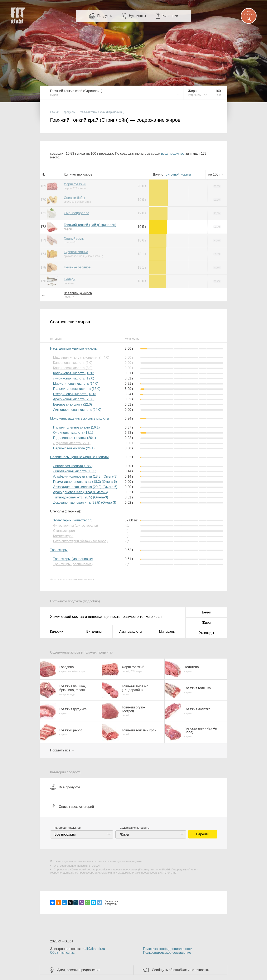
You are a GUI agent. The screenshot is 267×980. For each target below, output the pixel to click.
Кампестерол (63, 536)
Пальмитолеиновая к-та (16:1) (76, 427)
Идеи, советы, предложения (79, 970)
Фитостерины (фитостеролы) (75, 525)
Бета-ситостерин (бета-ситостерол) (80, 541)
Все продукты (65, 787)
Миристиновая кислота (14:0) (76, 384)
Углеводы (207, 633)
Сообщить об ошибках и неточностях (181, 970)
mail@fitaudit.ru (93, 949)
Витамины (94, 632)
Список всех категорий (72, 807)
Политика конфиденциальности (168, 949)
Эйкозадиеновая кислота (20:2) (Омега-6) (85, 487)
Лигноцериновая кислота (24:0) (77, 410)
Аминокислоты (131, 632)
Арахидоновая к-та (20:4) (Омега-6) (80, 492)
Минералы (167, 632)
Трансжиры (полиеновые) (73, 564)
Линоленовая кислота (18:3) (75, 471)
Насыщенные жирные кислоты (74, 348)
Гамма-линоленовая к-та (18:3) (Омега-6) (85, 482)
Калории (57, 632)
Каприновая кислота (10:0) (74, 373)
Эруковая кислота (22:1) (72, 443)
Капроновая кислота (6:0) (73, 363)
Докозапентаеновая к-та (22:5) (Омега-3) (84, 503)
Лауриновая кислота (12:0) (74, 378)
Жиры (207, 623)
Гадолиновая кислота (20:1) (74, 438)
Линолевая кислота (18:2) (73, 466)
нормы (178, 174)
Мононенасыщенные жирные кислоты (80, 418)
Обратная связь (62, 953)
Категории (170, 16)
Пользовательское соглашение (167, 953)
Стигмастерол (64, 531)
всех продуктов (173, 154)
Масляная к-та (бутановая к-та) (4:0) (81, 357)
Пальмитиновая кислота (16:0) (77, 389)
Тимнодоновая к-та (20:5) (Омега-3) (80, 497)
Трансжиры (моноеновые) (73, 559)
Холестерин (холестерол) (73, 520)
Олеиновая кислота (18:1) (73, 433)
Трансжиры (59, 550)
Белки (207, 612)
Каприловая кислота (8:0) (73, 368)
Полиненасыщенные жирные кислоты (79, 457)
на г (215, 174)
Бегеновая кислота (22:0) (72, 404)
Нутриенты (137, 16)
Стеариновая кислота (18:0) (75, 394)
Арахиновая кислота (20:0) (74, 399)
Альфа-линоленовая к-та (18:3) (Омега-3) (85, 476)
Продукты (105, 16)
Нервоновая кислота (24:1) (74, 448)
